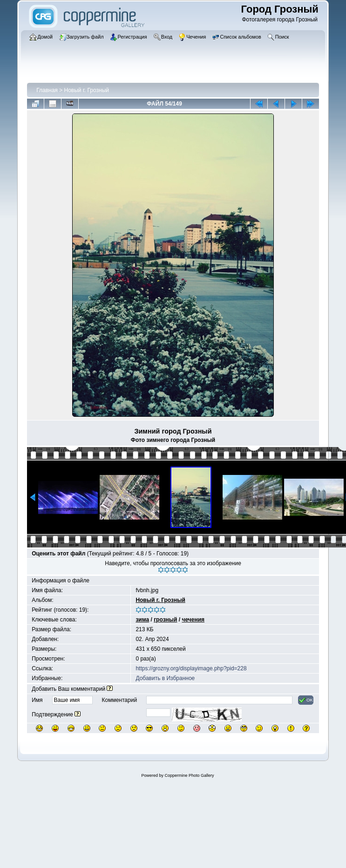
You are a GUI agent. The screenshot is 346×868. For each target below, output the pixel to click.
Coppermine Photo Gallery (189, 775)
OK (306, 700)
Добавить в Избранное (165, 678)
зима (142, 620)
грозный (165, 620)
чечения (193, 620)
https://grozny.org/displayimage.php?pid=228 (191, 668)
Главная (47, 90)
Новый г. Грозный (87, 90)
